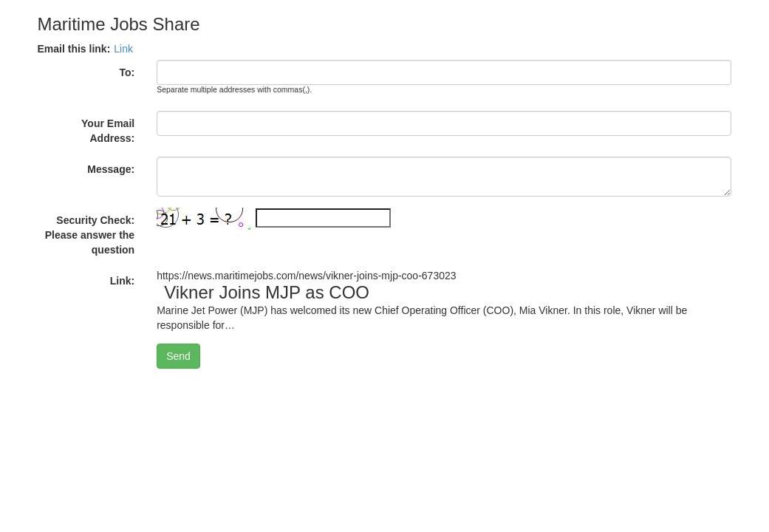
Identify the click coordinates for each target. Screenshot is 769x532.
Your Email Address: (108, 131)
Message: (111, 169)
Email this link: (74, 49)
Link (123, 49)
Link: (122, 281)
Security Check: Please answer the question (90, 235)
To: (127, 72)
